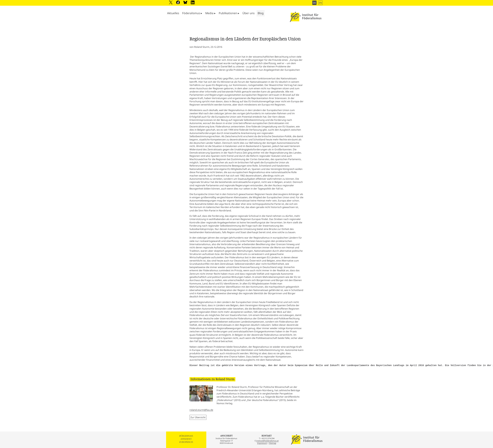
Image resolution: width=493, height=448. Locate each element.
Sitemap (273, 443)
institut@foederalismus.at (267, 441)
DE (314, 3)
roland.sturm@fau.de (201, 410)
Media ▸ (210, 13)
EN (320, 3)
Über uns (248, 13)
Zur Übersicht (198, 417)
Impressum (262, 443)
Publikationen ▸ (229, 13)
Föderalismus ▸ (192, 13)
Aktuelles (173, 13)
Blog (261, 13)
